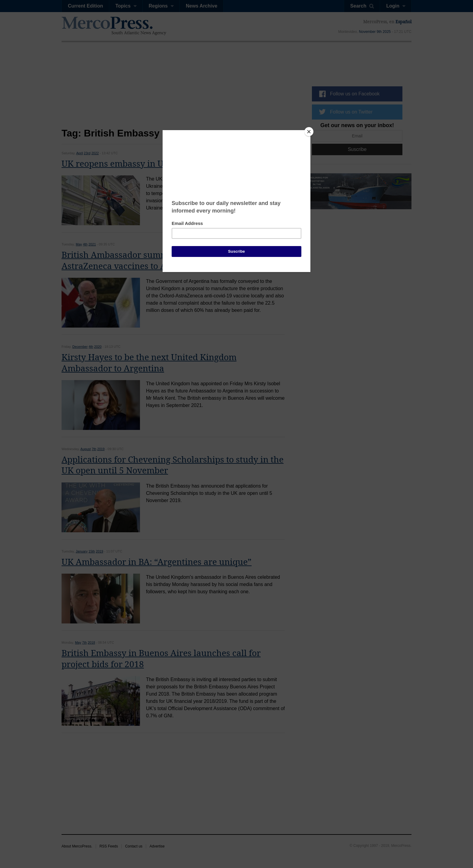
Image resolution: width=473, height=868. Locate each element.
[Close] (309, 132)
